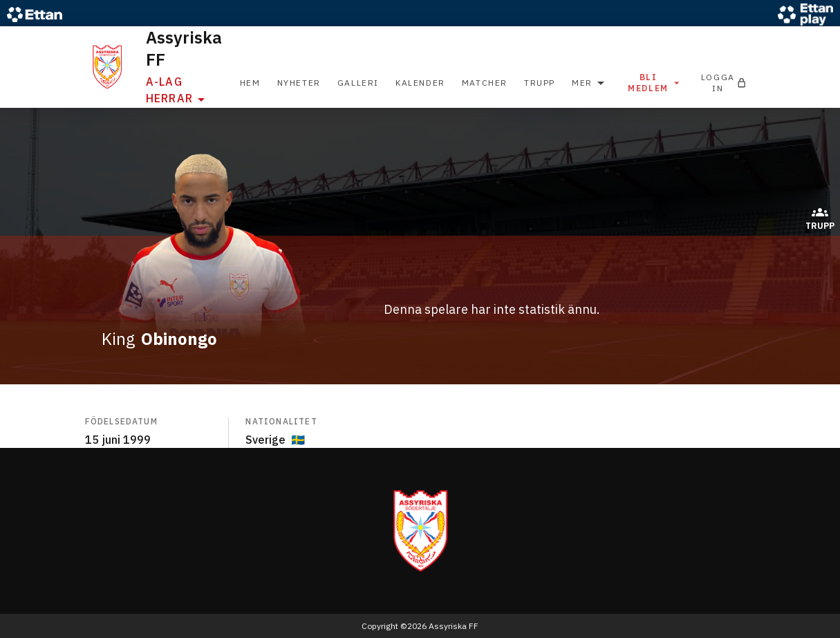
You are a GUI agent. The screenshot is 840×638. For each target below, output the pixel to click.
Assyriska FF (184, 48)
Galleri (358, 83)
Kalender (420, 83)
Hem (250, 83)
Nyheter (299, 83)
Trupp (540, 83)
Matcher (485, 83)
